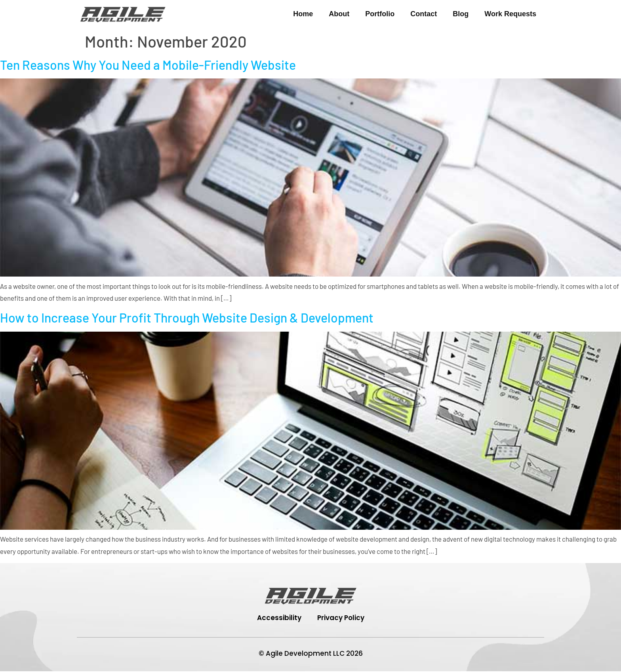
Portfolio (380, 14)
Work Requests (510, 14)
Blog (461, 14)
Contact (424, 14)
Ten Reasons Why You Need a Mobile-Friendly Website (148, 65)
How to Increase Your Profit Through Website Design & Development (187, 317)
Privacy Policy (341, 618)
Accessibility (279, 618)
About (339, 14)
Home (303, 14)
